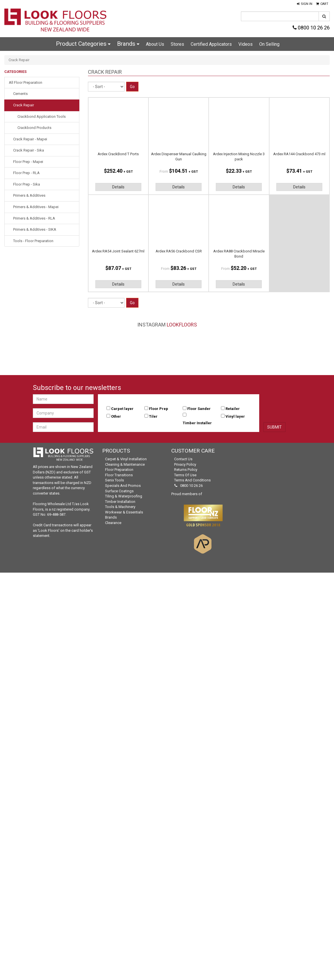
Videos (246, 44)
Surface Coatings (119, 491)
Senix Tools (114, 480)
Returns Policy (186, 470)
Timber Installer (197, 423)
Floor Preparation (119, 470)
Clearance (113, 523)
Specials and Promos (123, 486)
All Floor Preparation (26, 82)
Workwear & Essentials (124, 512)
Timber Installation (120, 502)
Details (118, 187)
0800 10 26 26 (311, 28)
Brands (128, 44)
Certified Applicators (211, 44)
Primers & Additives (29, 195)
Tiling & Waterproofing (124, 496)
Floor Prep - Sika (27, 184)
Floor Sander (199, 409)
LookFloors (182, 325)
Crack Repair (24, 105)
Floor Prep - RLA (26, 173)
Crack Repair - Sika (29, 150)
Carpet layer (122, 409)
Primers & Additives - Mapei (36, 207)
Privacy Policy (185, 464)
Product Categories (83, 44)
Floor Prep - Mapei (28, 162)
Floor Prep (159, 409)
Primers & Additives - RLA (34, 218)
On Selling (269, 44)
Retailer (233, 409)
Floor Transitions (119, 475)
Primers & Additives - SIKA (35, 229)
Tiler (153, 416)
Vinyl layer (235, 416)
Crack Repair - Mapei (30, 139)
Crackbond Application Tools (42, 116)
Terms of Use (185, 475)
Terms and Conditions (192, 480)
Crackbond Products (34, 128)
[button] (305, 4)
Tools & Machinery (120, 507)
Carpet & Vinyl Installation (126, 459)
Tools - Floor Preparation (33, 241)
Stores (177, 44)
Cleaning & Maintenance (125, 464)
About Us (155, 44)
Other (116, 416)
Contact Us (183, 459)
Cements (20, 94)
